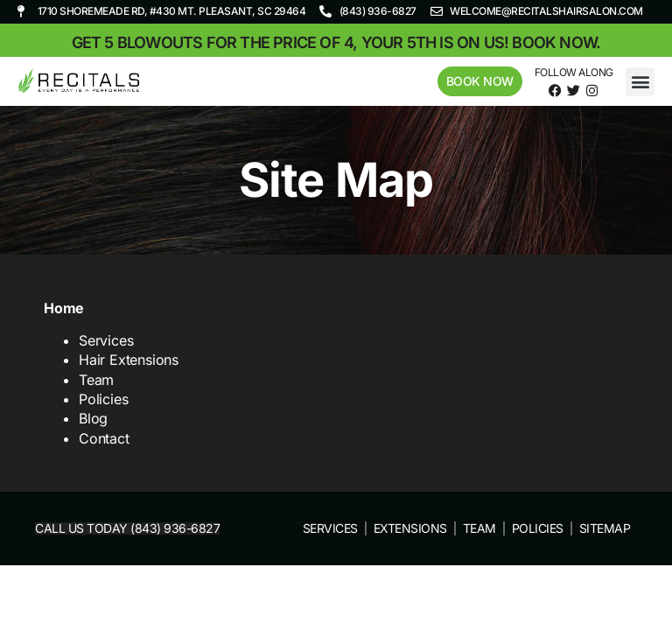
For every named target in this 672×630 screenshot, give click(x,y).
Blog (93, 418)
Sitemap (605, 528)
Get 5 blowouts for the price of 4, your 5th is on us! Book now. (336, 42)
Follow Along (574, 72)
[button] (640, 82)
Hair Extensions (129, 360)
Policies (103, 399)
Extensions (410, 528)
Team (96, 380)
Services (106, 340)
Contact (104, 438)
